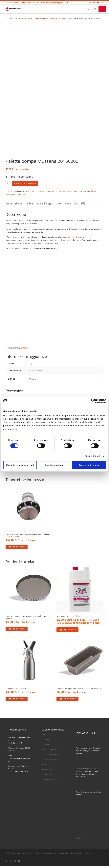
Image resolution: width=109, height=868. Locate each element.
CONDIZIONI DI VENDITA (51, 782)
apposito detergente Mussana (80, 238)
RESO (44, 767)
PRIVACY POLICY (48, 772)
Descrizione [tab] (14, 204)
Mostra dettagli (93, 456)
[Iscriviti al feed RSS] (90, 3)
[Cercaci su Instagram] (94, 3)
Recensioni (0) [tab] (75, 204)
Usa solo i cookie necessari (20, 465)
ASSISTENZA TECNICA (50, 757)
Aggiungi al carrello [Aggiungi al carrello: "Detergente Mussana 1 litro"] (68, 631)
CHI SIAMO (46, 742)
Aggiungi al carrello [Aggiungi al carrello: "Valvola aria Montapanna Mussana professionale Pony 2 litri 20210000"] (17, 548)
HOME (44, 737)
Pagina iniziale (11, 19)
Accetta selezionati (54, 465)
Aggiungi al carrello (26, 184)
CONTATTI (45, 747)
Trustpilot (79, 840)
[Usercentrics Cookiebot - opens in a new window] (93, 401)
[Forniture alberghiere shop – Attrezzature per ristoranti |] (14, 9)
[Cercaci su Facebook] (98, 3)
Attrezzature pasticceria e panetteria (33, 19)
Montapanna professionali (60, 19)
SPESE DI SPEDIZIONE (50, 762)
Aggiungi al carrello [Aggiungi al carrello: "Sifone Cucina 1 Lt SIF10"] (17, 701)
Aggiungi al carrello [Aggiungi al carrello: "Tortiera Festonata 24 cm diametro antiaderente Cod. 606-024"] (17, 630)
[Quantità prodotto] (8, 184)
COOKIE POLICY (48, 777)
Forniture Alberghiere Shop (86, 770)
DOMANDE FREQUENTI (50, 752)
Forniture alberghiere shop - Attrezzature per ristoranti (41, 855)
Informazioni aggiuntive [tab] (44, 204)
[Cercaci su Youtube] (102, 3)
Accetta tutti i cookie (89, 465)
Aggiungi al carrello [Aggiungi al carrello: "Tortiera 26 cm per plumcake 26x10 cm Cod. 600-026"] (68, 701)
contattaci (24, 348)
